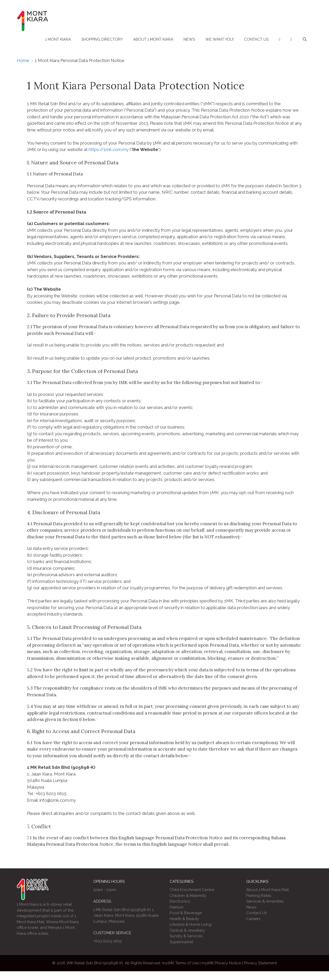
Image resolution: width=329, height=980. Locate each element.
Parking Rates (259, 896)
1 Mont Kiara (58, 39)
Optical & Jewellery (187, 930)
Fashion (177, 907)
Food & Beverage (186, 913)
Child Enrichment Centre (192, 890)
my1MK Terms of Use (180, 963)
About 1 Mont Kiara (153, 39)
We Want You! (220, 39)
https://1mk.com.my (109, 149)
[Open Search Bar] (305, 39)
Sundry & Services (186, 936)
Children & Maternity (188, 896)
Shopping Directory (102, 39)
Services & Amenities (265, 901)
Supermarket (181, 942)
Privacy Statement (260, 963)
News (189, 39)
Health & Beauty (184, 919)
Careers (253, 919)
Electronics (180, 901)
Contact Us (256, 39)
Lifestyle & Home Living (191, 924)
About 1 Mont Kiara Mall (268, 890)
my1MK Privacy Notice (221, 963)
